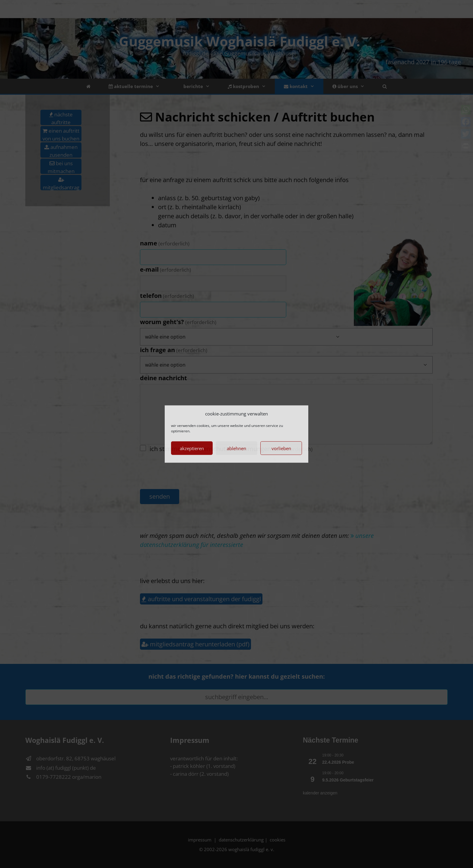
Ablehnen (237, 448)
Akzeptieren (192, 448)
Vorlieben (281, 448)
